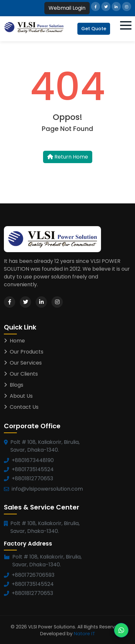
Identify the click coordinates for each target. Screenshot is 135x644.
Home (14, 341)
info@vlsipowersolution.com (47, 489)
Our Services (23, 363)
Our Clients (21, 374)
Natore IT (84, 634)
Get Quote (94, 29)
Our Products (24, 352)
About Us (18, 396)
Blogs (14, 385)
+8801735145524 (33, 469)
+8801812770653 (32, 478)
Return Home (68, 157)
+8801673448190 (33, 460)
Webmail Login (67, 8)
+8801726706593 (33, 575)
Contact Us (21, 407)
